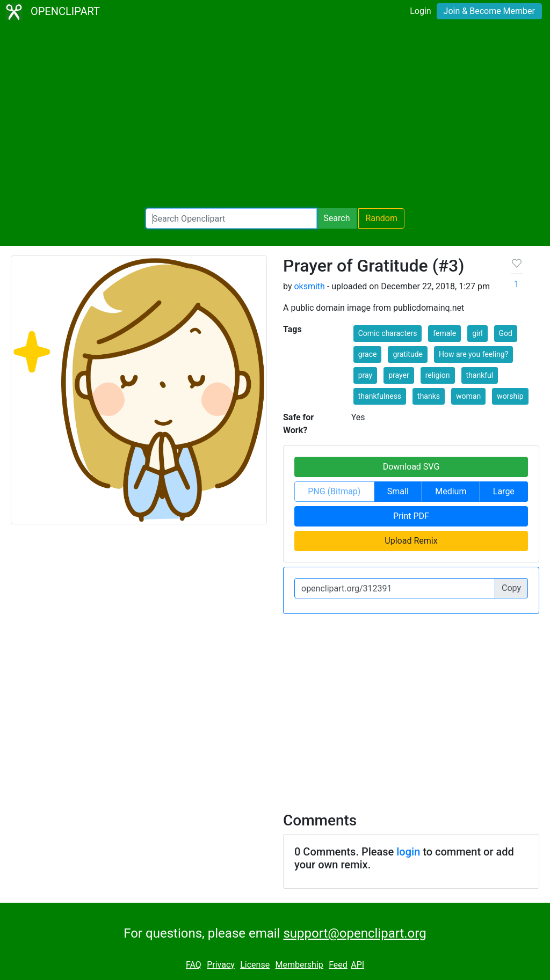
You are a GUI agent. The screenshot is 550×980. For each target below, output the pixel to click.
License (255, 965)
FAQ (194, 965)
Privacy (221, 965)
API (357, 965)
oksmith (309, 286)
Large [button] (504, 491)
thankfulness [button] (380, 396)
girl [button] (477, 333)
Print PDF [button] (411, 516)
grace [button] (368, 354)
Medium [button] (451, 491)
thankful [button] (480, 375)
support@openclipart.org (354, 933)
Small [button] (398, 491)
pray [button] (365, 375)
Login (420, 11)
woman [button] (468, 396)
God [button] (506, 333)
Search (336, 218)
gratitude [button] (408, 354)
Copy (511, 588)
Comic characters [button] (388, 333)
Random (381, 218)
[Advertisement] (275, 116)
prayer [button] (399, 375)
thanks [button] (429, 396)
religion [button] (438, 375)
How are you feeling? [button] (473, 354)
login (408, 852)
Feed (338, 965)
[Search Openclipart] (231, 218)
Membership (299, 965)
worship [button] (510, 396)
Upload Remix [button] (411, 541)
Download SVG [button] (411, 467)
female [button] (444, 333)
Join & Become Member (489, 11)
